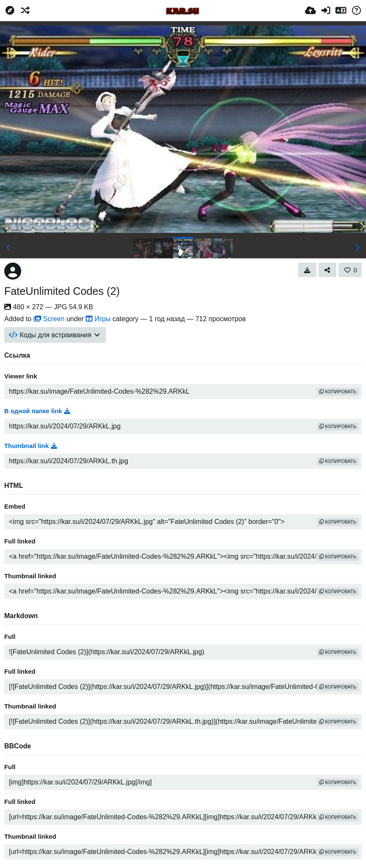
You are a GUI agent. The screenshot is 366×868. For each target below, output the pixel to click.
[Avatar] (13, 271)
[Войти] (326, 11)
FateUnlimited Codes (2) (62, 291)
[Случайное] (25, 11)
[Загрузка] (310, 11)
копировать (338, 392)
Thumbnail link (31, 446)
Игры (98, 319)
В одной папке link (37, 411)
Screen (49, 319)
